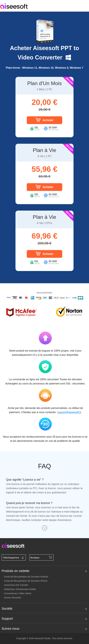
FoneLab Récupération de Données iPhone (26, 581)
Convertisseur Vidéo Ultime (18, 593)
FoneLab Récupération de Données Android (26, 577)
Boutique (41, 557)
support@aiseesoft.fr (69, 412)
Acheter (44, 120)
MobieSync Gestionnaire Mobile (20, 589)
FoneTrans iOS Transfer (16, 585)
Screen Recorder (13, 598)
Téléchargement (14, 557)
